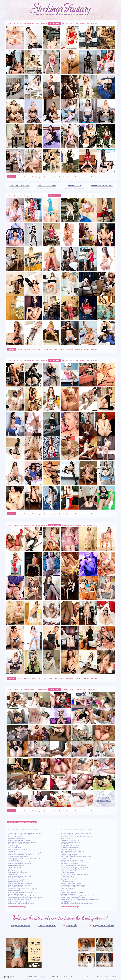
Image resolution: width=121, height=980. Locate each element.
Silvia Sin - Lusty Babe (68, 889)
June (50, 177)
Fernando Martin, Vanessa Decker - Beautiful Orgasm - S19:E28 (81, 899)
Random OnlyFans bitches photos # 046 (20, 855)
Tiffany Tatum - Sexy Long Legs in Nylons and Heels (24, 858)
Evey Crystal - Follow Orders (70, 871)
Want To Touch (66, 891)
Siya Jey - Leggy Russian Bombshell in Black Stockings (25, 833)
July (55, 177)
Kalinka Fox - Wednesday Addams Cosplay (21, 903)
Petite (10, 869)
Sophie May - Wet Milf (15, 867)
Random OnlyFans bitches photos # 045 (20, 883)
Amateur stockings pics (15, 848)
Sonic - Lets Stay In (67, 839)
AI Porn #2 (12, 851)
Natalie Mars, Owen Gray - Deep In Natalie (21, 896)
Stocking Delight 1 (14, 846)
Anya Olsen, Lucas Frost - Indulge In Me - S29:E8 (76, 837)
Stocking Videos (92, 23)
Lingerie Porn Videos (104, 925)
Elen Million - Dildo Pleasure (70, 846)
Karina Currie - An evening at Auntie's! (73, 898)
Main (10, 23)
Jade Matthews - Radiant (69, 844)
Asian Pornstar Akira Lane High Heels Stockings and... (78, 896)
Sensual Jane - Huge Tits (16, 891)
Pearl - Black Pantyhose (15, 837)
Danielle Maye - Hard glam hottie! (19, 849)
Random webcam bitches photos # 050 (20, 876)
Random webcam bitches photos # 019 (20, 885)
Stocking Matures (42, 23)
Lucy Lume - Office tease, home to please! (74, 865)
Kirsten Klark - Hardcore (16, 865)
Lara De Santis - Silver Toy (69, 835)
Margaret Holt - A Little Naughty (18, 856)
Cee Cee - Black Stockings (16, 894)
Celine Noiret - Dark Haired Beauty (72, 860)
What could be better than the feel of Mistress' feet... (24, 892)
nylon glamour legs (102, 185)
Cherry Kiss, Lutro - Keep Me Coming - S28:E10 (76, 833)
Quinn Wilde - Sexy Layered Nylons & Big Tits (22, 889)
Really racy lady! (66, 901)
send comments (22, 977)
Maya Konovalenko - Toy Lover (71, 842)
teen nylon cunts (47, 185)
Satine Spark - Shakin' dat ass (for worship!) (75, 867)
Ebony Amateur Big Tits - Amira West (73, 851)
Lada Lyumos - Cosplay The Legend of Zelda (22, 842)
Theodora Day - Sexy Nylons (70, 864)
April (40, 177)
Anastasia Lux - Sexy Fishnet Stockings (73, 885)
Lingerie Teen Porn (21, 925)
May (45, 177)
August (61, 177)
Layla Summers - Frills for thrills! (19, 844)
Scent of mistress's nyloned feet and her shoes (22, 862)
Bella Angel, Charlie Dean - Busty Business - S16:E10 (77, 856)
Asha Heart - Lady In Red (69, 849)
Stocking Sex (18, 23)
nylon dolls (74, 185)
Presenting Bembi (66, 858)
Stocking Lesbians (68, 23)
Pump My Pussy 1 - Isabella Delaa (71, 883)
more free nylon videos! (104, 799)
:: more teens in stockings (17, 907)
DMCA (13, 977)
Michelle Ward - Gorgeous (16, 871)
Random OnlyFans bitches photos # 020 (73, 892)
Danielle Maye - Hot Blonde (17, 887)
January (19, 177)
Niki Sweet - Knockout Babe (70, 848)
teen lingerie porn (19, 185)
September (69, 177)
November (86, 177)
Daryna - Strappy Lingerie (69, 855)
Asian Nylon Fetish (67, 882)
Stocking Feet (80, 23)
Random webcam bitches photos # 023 (20, 864)
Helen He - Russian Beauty (69, 878)
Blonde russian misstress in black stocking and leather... (78, 862)
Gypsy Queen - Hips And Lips (70, 840)
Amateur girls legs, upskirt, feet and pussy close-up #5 (25, 853)
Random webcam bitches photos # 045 (20, 835)
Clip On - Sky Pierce (67, 873)
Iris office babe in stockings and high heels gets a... (76, 903)
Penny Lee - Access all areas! (17, 839)
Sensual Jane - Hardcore (16, 882)
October (78, 177)
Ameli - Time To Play (67, 876)
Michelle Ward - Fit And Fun (17, 878)
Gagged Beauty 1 (13, 874)
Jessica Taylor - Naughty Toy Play (19, 880)
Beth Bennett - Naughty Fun (70, 894)
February (27, 177)
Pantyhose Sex (29, 23)
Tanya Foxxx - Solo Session (69, 880)
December (95, 177)
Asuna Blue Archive (14, 860)
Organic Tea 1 (65, 853)
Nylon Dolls (72, 925)
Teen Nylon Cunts (47, 925)
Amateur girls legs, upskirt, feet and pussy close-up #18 (25, 898)
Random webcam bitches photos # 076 (73, 887)
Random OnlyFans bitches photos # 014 (73, 869)
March (34, 177)
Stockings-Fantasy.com (44, 977)
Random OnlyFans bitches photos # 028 (20, 840)
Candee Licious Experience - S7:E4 (19, 901)
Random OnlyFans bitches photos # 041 (20, 899)
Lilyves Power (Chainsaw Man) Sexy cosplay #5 (76, 874)
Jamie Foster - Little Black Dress (18, 873)
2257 (6, 977)
